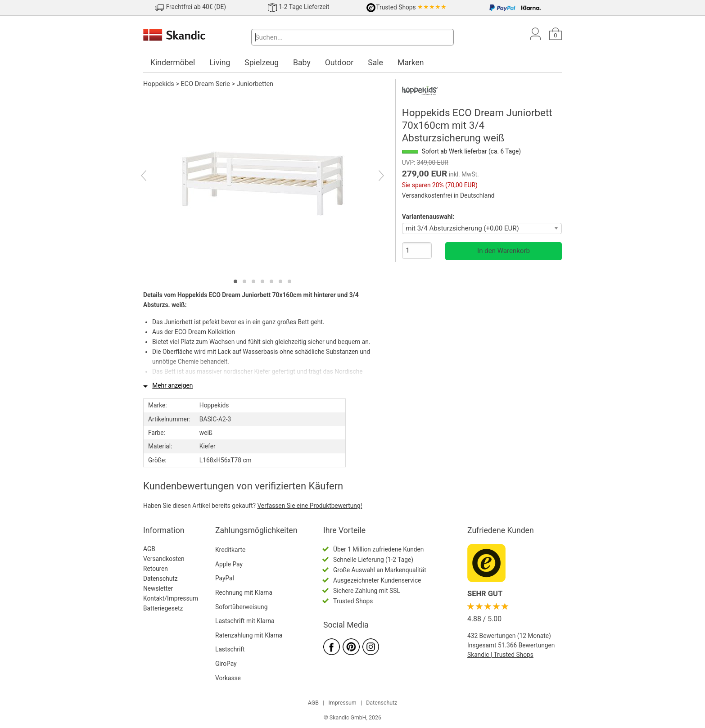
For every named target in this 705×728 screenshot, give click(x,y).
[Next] (373, 177)
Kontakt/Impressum (171, 598)
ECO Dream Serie (206, 84)
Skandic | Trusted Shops (500, 655)
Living (220, 63)
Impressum (342, 703)
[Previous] (151, 177)
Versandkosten (164, 559)
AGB (149, 549)
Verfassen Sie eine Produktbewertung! (310, 506)
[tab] (235, 281)
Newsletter (158, 588)
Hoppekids (159, 84)
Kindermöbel (173, 63)
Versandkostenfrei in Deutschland (448, 195)
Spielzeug (262, 63)
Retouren (156, 569)
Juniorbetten (255, 84)
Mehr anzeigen (172, 385)
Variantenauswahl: (428, 217)
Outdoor (339, 63)
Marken (411, 63)
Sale (375, 63)
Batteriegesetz (163, 608)
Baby (302, 63)
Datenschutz (160, 579)
